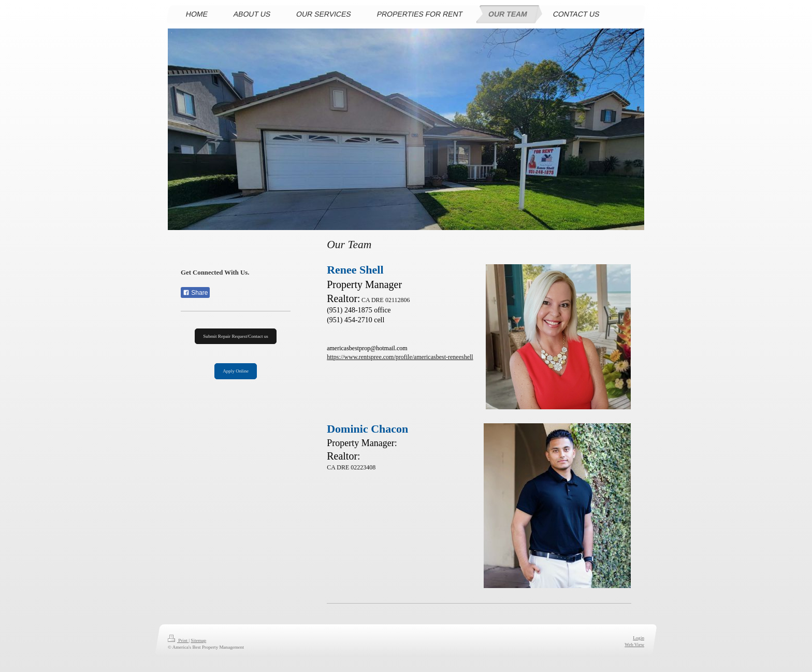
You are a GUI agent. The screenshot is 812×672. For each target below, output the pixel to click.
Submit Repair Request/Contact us (236, 336)
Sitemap (198, 640)
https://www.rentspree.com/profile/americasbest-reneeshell (400, 357)
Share (195, 293)
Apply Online (236, 371)
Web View (634, 644)
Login (639, 638)
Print (178, 640)
